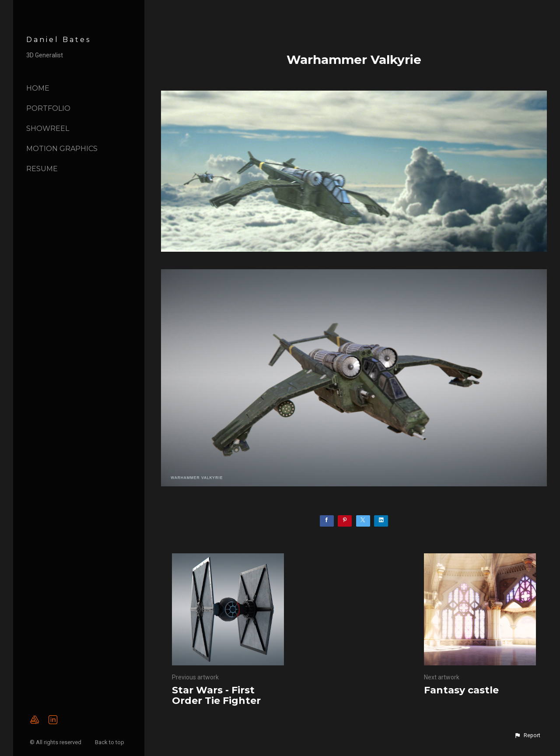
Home (38, 88)
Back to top (110, 742)
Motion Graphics (62, 149)
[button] (527, 735)
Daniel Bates (59, 40)
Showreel (48, 128)
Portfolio (48, 108)
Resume (42, 169)
